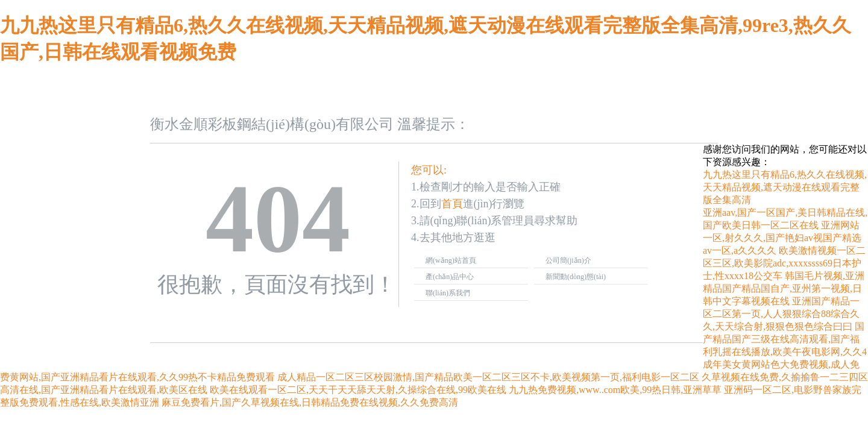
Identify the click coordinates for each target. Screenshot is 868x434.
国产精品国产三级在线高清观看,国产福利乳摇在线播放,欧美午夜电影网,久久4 (785, 339)
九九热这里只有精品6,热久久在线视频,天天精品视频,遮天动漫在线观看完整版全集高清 (785, 187)
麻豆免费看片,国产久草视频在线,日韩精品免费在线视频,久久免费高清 (310, 402)
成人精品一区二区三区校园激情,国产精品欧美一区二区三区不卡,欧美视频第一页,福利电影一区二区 (488, 377)
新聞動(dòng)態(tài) (576, 277)
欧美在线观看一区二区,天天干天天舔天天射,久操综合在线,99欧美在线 (358, 390)
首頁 (452, 204)
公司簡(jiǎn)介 (568, 260)
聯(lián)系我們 (448, 293)
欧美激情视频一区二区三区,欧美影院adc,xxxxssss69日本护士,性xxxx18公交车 (784, 263)
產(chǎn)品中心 (450, 277)
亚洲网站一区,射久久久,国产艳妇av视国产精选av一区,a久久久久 (782, 238)
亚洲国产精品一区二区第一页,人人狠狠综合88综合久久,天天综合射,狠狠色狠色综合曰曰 (781, 314)
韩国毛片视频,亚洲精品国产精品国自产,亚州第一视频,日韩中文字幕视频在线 (784, 288)
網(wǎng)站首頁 (451, 260)
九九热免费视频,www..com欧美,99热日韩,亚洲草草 (615, 390)
